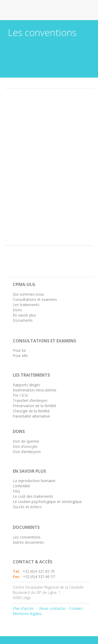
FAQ (16, 491)
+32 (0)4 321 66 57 (39, 576)
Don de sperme (26, 441)
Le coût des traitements (33, 496)
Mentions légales (27, 614)
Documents (23, 320)
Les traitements (26, 305)
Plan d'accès (23, 608)
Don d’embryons (27, 452)
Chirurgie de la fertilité (31, 411)
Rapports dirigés (27, 385)
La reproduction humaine (34, 481)
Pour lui (19, 350)
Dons (17, 310)
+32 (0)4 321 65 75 (39, 571)
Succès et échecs (27, 507)
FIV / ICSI (20, 395)
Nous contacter (52, 608)
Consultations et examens (35, 299)
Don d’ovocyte (25, 446)
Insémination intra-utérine (35, 390)
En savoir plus (24, 315)
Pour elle (20, 356)
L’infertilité (21, 486)
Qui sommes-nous (28, 294)
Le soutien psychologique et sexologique (47, 502)
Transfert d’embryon (30, 400)
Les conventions (27, 537)
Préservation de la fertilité (34, 406)
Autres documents (28, 542)
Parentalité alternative (31, 416)
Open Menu (87, 10)
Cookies (76, 608)
